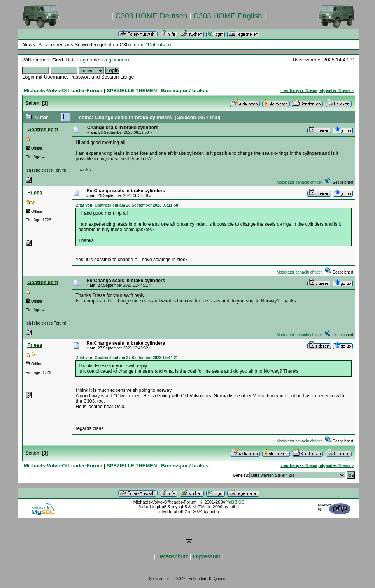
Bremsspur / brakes (185, 90)
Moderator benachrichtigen (300, 182)
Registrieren (116, 60)
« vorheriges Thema (299, 90)
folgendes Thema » (336, 90)
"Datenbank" (160, 45)
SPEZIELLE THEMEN (132, 90)
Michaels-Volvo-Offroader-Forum (63, 90)
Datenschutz (173, 556)
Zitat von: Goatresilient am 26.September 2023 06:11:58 (127, 205)
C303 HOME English (228, 16)
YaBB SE (235, 502)
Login (83, 60)
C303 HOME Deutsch (151, 16)
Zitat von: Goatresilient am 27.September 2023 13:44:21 (127, 358)
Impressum (206, 556)
